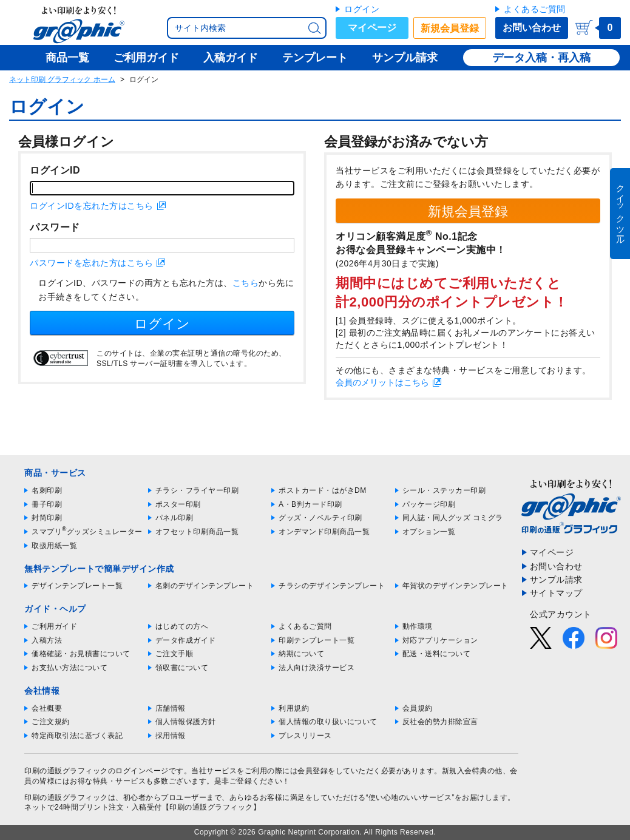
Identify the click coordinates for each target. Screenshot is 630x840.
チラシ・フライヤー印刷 (197, 490)
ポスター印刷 (178, 504)
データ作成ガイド (186, 640)
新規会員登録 (450, 28)
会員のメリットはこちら (382, 382)
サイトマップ (556, 593)
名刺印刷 (47, 490)
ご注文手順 (174, 654)
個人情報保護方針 (186, 722)
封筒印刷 (47, 518)
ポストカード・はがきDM (323, 490)
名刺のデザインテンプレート (205, 586)
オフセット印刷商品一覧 (197, 532)
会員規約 (418, 708)
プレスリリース (305, 736)
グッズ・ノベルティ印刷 (320, 518)
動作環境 (418, 626)
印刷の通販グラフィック (66, 798)
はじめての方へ (182, 626)
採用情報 (171, 736)
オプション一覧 (429, 532)
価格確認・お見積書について (81, 654)
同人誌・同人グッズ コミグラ (453, 518)
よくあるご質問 (535, 9)
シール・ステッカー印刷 (444, 490)
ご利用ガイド (54, 626)
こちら (246, 283)
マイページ (372, 28)
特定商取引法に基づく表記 (77, 736)
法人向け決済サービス (317, 668)
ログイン (362, 9)
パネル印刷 (174, 518)
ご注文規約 (51, 722)
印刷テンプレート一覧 (317, 640)
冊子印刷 (47, 504)
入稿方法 (47, 640)
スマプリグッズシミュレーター (87, 532)
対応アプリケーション (440, 640)
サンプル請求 (556, 580)
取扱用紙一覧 (54, 546)
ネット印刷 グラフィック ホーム (62, 80)
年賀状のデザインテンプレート (456, 586)
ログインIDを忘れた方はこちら (92, 206)
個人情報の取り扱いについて (328, 722)
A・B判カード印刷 (310, 504)
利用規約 (294, 708)
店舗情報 (171, 708)
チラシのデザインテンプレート (332, 586)
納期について (301, 654)
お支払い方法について (69, 668)
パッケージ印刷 (429, 504)
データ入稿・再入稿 (541, 58)
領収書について (182, 668)
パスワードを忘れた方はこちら (91, 263)
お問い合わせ (532, 28)
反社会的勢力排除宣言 (440, 722)
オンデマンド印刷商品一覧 (324, 532)
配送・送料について (437, 654)
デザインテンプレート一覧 (77, 586)
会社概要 (47, 708)
